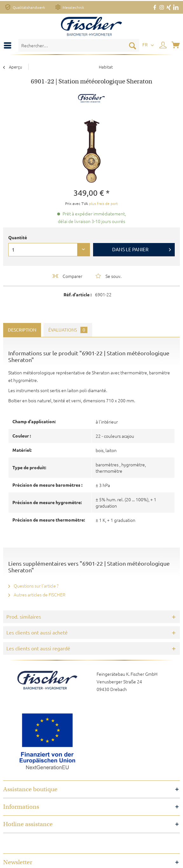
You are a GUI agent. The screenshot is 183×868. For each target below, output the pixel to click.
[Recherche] (132, 45)
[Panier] (176, 45)
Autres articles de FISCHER (37, 595)
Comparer (67, 276)
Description (22, 330)
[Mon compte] (163, 45)
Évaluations (68, 330)
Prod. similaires (24, 617)
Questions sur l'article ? (33, 586)
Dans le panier (142, 248)
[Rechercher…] (79, 45)
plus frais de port (103, 203)
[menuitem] (9, 45)
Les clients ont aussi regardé (38, 648)
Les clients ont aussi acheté (37, 633)
